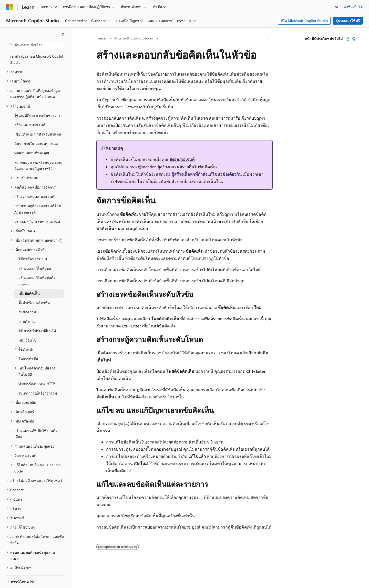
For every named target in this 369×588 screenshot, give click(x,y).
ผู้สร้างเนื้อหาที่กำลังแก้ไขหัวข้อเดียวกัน (207, 174)
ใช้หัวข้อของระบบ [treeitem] (33, 244)
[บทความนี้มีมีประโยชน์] (348, 39)
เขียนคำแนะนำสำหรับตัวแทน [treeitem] (38, 120)
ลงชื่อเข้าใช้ (353, 7)
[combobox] (35, 45)
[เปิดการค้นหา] (337, 7)
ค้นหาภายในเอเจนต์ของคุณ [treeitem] (36, 129)
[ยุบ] (63, 34)
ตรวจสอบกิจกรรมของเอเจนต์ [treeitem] (37, 207)
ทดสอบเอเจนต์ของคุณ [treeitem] (32, 138)
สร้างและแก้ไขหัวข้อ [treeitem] (35, 254)
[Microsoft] (9, 7)
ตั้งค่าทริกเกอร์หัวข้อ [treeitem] (34, 288)
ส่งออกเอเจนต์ (182, 159)
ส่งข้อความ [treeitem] (27, 297)
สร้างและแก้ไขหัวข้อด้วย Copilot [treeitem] (38, 266)
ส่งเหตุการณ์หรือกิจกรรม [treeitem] (38, 379)
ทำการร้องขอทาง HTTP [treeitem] (37, 369)
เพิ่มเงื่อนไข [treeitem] (27, 326)
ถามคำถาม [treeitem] (27, 307)
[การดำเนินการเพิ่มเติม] (268, 38)
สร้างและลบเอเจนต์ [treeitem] (30, 110)
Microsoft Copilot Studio (134, 38)
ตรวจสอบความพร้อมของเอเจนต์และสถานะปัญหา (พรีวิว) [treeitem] (38, 151)
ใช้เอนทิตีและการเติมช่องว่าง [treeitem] (37, 101)
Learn (102, 38)
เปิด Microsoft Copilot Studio (304, 21)
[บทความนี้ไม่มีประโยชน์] (354, 39)
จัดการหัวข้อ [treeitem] (28, 344)
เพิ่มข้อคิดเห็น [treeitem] (29, 279)
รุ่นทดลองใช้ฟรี (348, 21)
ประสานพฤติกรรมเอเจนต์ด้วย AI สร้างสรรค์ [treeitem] (38, 194)
